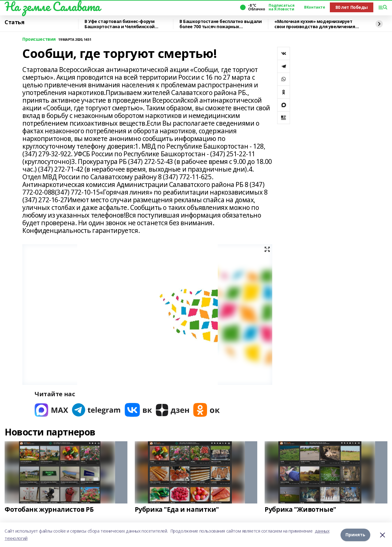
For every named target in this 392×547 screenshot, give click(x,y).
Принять (355, 535)
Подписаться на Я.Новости (281, 7)
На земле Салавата (52, 6)
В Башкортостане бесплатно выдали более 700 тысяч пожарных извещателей (221, 24)
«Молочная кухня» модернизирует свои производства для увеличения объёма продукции (315, 24)
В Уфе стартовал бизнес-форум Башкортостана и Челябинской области (120, 24)
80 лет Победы (352, 7)
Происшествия (39, 39)
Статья (14, 22)
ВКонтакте (315, 7)
